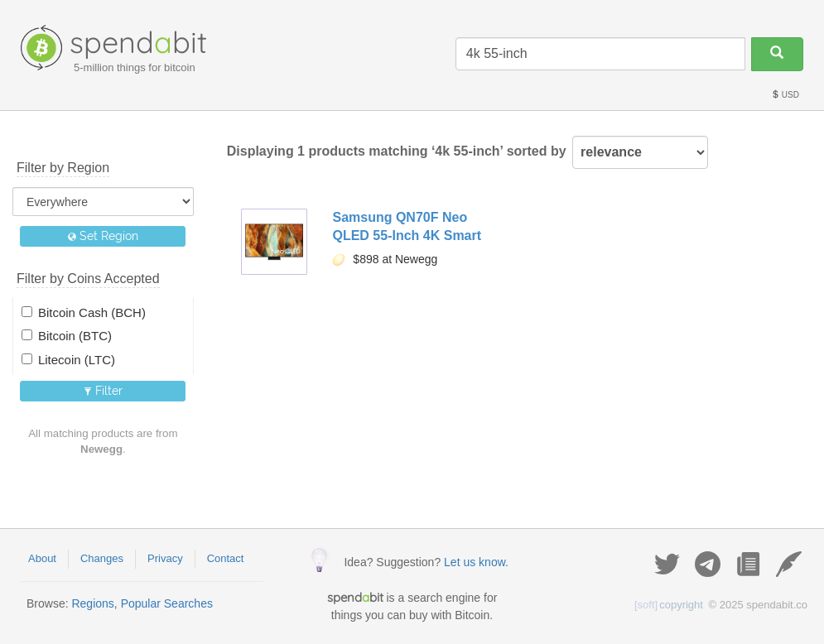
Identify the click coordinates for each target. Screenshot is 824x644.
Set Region (103, 236)
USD (785, 95)
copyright (669, 605)
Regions (92, 603)
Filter (103, 391)
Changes (102, 558)
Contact (226, 558)
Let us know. (476, 562)
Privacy (165, 558)
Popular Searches (167, 603)
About (42, 558)
